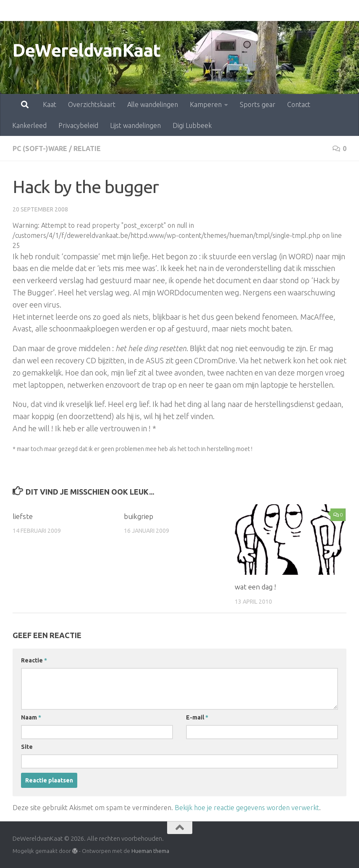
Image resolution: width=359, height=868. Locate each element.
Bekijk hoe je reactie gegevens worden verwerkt (247, 808)
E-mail (197, 717)
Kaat (13, 10)
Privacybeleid (78, 125)
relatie (88, 149)
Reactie (34, 660)
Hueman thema (150, 851)
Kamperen (169, 10)
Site (27, 747)
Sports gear (221, 10)
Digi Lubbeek (192, 125)
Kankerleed (302, 10)
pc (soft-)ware (40, 149)
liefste (23, 516)
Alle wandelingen (116, 10)
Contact (262, 10)
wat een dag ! (255, 587)
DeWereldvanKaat (87, 50)
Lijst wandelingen (135, 125)
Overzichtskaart (55, 10)
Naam (31, 717)
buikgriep (139, 516)
